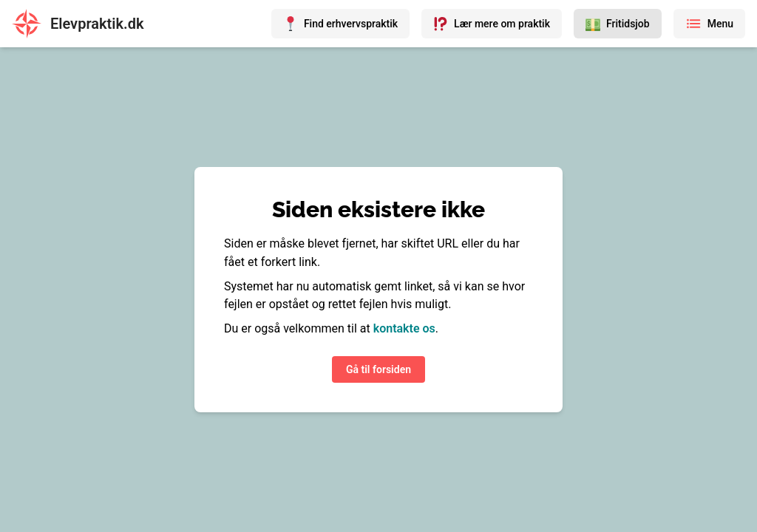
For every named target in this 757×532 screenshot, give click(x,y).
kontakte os (404, 328)
